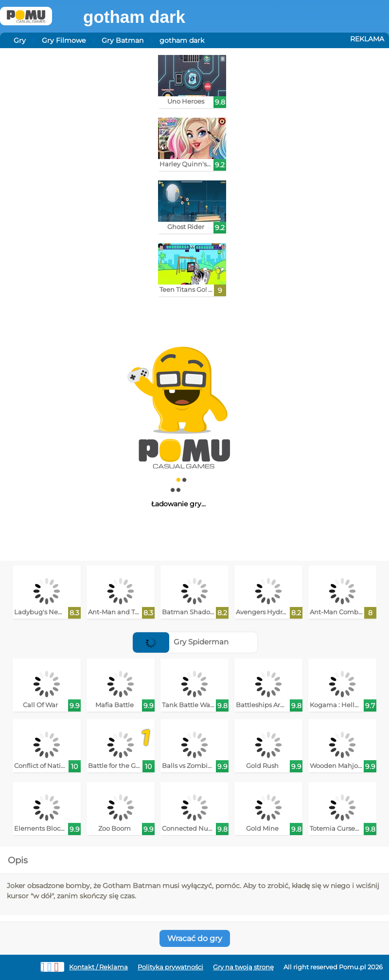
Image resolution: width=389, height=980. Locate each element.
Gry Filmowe (64, 40)
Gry (20, 40)
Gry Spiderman (181, 642)
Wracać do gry (195, 938)
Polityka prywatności (170, 967)
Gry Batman (123, 40)
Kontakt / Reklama (98, 967)
